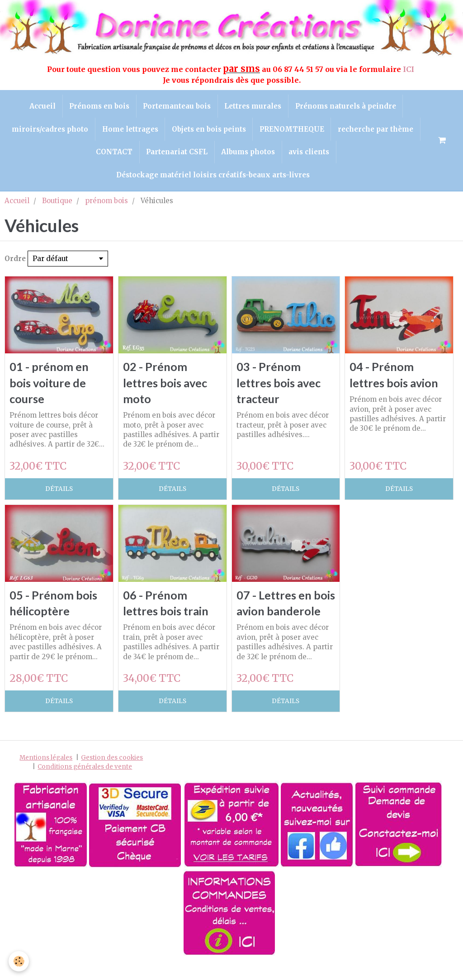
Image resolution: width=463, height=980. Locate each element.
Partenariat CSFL (177, 153)
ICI (409, 69)
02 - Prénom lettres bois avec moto (166, 384)
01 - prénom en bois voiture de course (49, 384)
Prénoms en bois (99, 106)
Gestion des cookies (112, 776)
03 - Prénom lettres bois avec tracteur (279, 384)
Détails (59, 491)
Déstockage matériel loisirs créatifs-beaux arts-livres (213, 176)
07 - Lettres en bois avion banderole (275, 613)
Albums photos (248, 153)
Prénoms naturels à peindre (346, 106)
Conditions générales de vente (85, 785)
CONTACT (114, 153)
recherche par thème (376, 130)
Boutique (57, 202)
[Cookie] (19, 961)
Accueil (42, 106)
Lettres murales (253, 106)
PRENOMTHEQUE (292, 130)
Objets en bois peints (209, 130)
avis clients (310, 153)
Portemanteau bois (177, 106)
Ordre (15, 260)
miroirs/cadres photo (50, 130)
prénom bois (106, 202)
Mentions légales (46, 776)
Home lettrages (130, 130)
